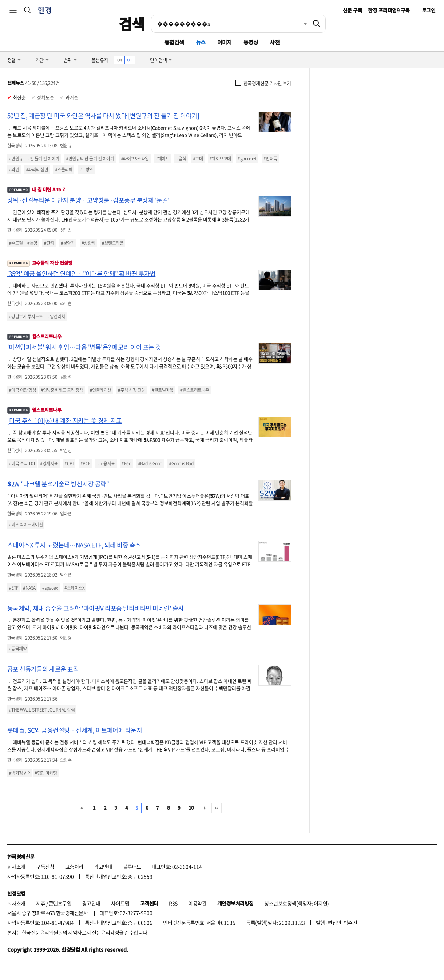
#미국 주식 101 (22, 463)
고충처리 (74, 867)
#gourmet (247, 159)
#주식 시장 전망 (131, 390)
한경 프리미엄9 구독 (389, 10)
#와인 (14, 170)
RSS (173, 903)
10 (191, 808)
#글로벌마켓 (162, 390)
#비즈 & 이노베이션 (26, 525)
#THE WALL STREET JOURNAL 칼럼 (42, 710)
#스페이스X (74, 588)
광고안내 (103, 867)
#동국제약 (18, 649)
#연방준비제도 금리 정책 (62, 390)
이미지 (225, 42)
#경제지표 (49, 463)
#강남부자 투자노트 (26, 316)
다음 (205, 808)
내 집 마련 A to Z (36, 189)
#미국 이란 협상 (23, 390)
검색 (132, 24)
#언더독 (270, 159)
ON (120, 60)
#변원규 (16, 159)
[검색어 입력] (230, 24)
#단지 (49, 243)
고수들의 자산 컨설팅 (40, 263)
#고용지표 (106, 463)
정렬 (11, 60)
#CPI (69, 463)
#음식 (181, 159)
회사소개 (16, 867)
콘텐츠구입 (60, 903)
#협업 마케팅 (46, 773)
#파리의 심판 (37, 170)
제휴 (41, 903)
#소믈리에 (64, 170)
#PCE (86, 463)
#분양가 (68, 243)
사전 (275, 42)
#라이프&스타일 (135, 159)
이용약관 (197, 903)
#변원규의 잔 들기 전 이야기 (90, 159)
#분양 (32, 243)
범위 (68, 60)
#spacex (50, 588)
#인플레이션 (101, 390)
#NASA (29, 588)
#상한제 (88, 243)
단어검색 (158, 60)
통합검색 (174, 42)
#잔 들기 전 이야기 (43, 159)
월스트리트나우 (34, 336)
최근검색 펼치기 (300, 24)
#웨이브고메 (220, 159)
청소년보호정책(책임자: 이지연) (296, 903)
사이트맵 (120, 903)
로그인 (429, 10)
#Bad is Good (150, 463)
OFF (130, 60)
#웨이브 (162, 159)
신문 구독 (352, 10)
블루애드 (132, 867)
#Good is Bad (181, 463)
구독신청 (45, 867)
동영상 (251, 42)
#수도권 (16, 243)
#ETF (14, 588)
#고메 (198, 159)
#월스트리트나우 (195, 390)
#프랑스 (86, 170)
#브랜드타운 (113, 243)
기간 (39, 60)
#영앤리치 (56, 316)
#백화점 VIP (20, 773)
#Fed (126, 463)
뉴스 (201, 42)
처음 (82, 808)
